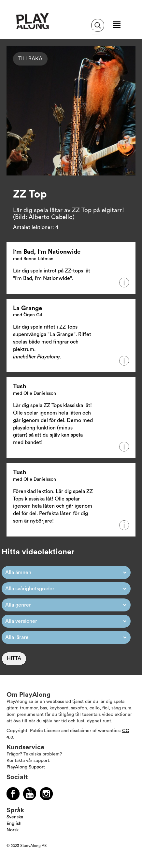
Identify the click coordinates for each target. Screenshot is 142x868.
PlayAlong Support (26, 767)
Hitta (14, 658)
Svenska (15, 817)
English (14, 824)
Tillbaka (30, 59)
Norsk (13, 830)
